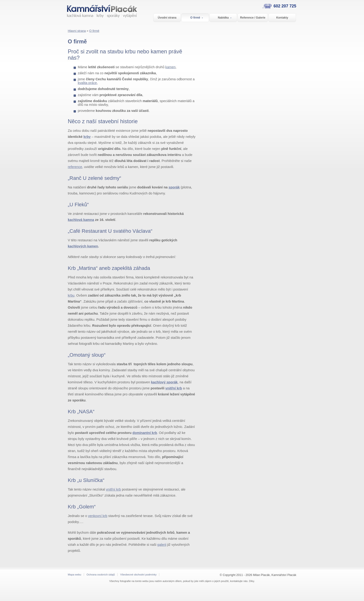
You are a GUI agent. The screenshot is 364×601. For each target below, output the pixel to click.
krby (87, 137)
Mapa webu (75, 575)
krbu (71, 295)
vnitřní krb (174, 388)
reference (75, 167)
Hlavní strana (77, 31)
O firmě (197, 18)
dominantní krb (145, 433)
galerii (162, 545)
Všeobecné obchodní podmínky (138, 575)
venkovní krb (98, 516)
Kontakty (282, 18)
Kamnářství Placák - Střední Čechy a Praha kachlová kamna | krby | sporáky (99, 17)
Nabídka (225, 18)
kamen (170, 67)
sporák (174, 187)
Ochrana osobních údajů (101, 575)
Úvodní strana (167, 18)
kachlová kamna (81, 220)
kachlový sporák (164, 382)
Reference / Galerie (253, 18)
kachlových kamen (83, 246)
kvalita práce (87, 83)
